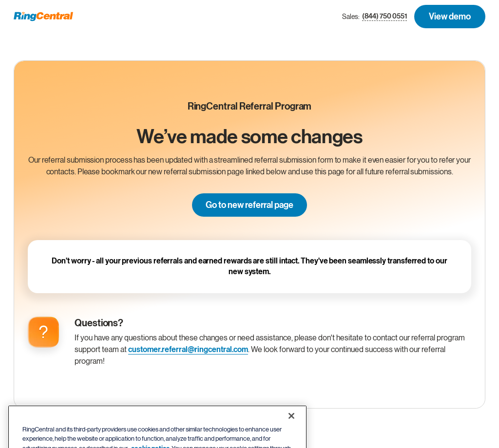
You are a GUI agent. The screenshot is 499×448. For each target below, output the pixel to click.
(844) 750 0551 (384, 17)
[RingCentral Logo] (43, 17)
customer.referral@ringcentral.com (188, 350)
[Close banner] (291, 425)
